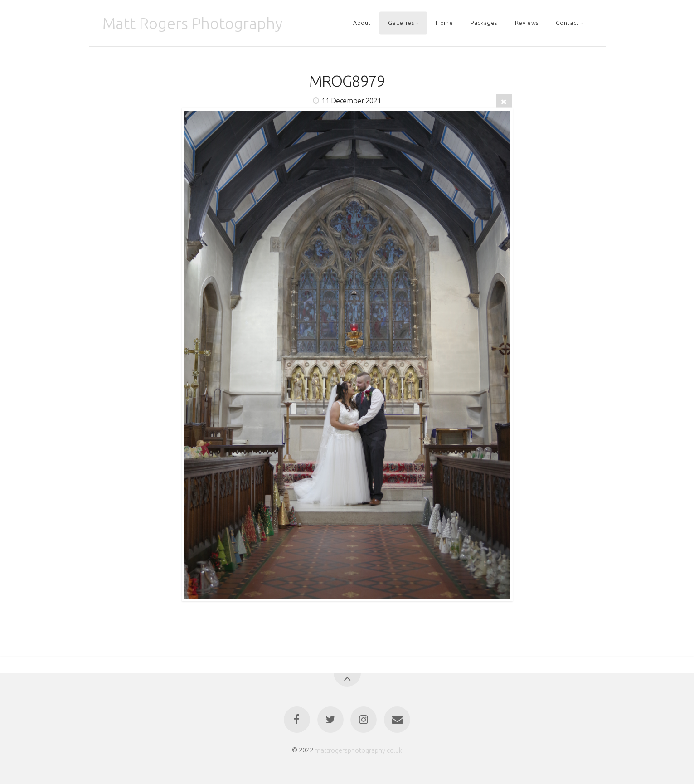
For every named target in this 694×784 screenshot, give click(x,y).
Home (444, 23)
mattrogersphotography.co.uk (358, 750)
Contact (567, 23)
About (362, 23)
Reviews (527, 23)
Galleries (401, 23)
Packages (484, 23)
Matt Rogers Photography (192, 23)
